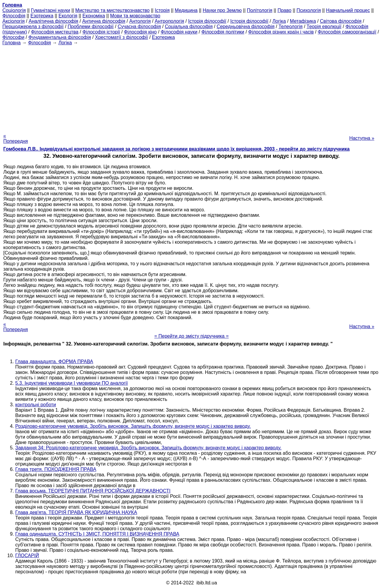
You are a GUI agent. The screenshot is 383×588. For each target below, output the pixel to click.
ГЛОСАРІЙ (27, 556)
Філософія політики (223, 32)
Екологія (68, 16)
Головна (12, 43)
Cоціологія (14, 10)
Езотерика (42, 16)
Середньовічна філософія (246, 26)
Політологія (260, 10)
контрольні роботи (36, 405)
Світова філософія (341, 21)
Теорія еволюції (324, 26)
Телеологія (291, 26)
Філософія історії (101, 32)
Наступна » (362, 138)
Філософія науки (179, 32)
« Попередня (16, 138)
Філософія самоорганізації (347, 32)
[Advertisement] (191, 87)
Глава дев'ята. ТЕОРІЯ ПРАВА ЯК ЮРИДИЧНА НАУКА (76, 512)
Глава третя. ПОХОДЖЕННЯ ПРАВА (56, 469)
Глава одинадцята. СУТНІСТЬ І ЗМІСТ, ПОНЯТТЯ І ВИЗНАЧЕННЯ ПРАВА (97, 534)
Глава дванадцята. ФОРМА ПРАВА (54, 362)
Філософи (13, 37)
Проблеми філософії (91, 26)
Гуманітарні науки (50, 10)
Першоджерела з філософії (33, 26)
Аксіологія (13, 21)
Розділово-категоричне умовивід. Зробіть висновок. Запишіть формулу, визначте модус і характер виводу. (133, 426)
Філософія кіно (140, 32)
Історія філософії (207, 21)
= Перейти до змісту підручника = (192, 336)
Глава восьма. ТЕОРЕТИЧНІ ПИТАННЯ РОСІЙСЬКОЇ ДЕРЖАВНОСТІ (93, 491)
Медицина (186, 10)
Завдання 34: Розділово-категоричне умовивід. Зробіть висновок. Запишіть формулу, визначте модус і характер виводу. (148, 448)
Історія (162, 10)
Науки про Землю (222, 10)
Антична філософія (104, 21)
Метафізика (303, 21)
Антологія (140, 21)
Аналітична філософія (54, 21)
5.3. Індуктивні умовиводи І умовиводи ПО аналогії (72, 383)
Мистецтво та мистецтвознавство (113, 10)
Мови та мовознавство (135, 16)
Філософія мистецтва (55, 32)
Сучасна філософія (139, 26)
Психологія (309, 10)
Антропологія (169, 21)
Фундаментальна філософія (60, 37)
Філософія (14, 16)
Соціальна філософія (189, 26)
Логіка (279, 21)
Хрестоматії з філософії (121, 37)
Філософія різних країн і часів (281, 32)
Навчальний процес (348, 10)
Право (284, 10)
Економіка (94, 16)
